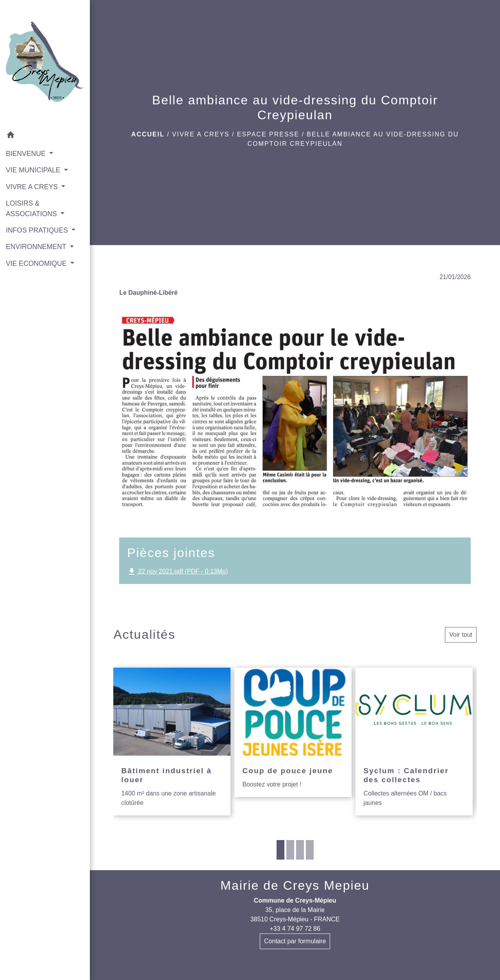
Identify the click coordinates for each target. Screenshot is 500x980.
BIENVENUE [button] (27, 154)
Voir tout (461, 635)
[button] (45, 136)
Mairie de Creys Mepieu (295, 885)
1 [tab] (280, 850)
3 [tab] (300, 850)
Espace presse (268, 134)
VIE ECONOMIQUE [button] (37, 263)
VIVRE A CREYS (201, 134)
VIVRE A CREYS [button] (33, 187)
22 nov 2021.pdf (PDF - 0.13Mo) (177, 572)
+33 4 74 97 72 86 (295, 929)
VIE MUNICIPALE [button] (34, 170)
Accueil (148, 134)
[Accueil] (45, 63)
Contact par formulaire (295, 941)
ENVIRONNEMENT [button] (37, 247)
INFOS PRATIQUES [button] (38, 230)
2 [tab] (290, 850)
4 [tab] (310, 850)
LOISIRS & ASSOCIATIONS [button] (32, 208)
